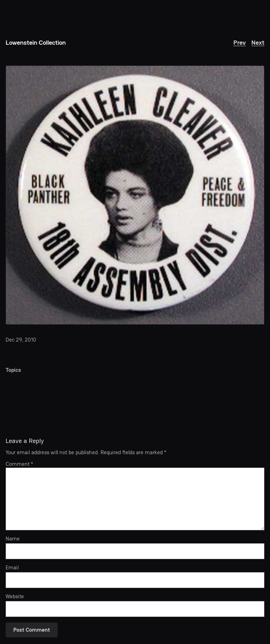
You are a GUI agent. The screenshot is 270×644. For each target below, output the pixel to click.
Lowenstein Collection (36, 42)
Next (258, 42)
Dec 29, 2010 (21, 340)
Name (13, 539)
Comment (19, 464)
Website (15, 596)
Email (12, 568)
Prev (240, 42)
